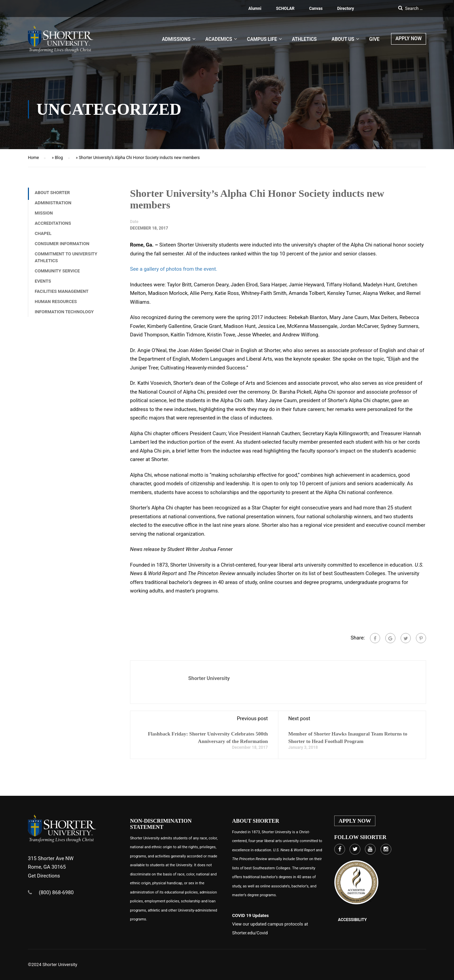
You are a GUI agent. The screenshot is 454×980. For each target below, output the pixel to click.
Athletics (304, 40)
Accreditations (53, 226)
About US (343, 40)
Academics (219, 40)
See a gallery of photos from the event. (174, 272)
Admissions (176, 40)
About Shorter (52, 195)
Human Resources (56, 304)
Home (33, 160)
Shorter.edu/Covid (250, 933)
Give (375, 40)
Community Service (57, 274)
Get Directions (44, 876)
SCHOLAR (285, 9)
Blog (59, 160)
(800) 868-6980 (56, 892)
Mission (44, 216)
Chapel (43, 236)
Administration (53, 206)
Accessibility (352, 920)
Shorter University (209, 681)
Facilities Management (62, 294)
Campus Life (262, 40)
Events (43, 284)
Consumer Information (62, 246)
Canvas (316, 9)
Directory (346, 9)
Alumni (255, 9)
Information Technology (64, 314)
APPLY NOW (409, 39)
